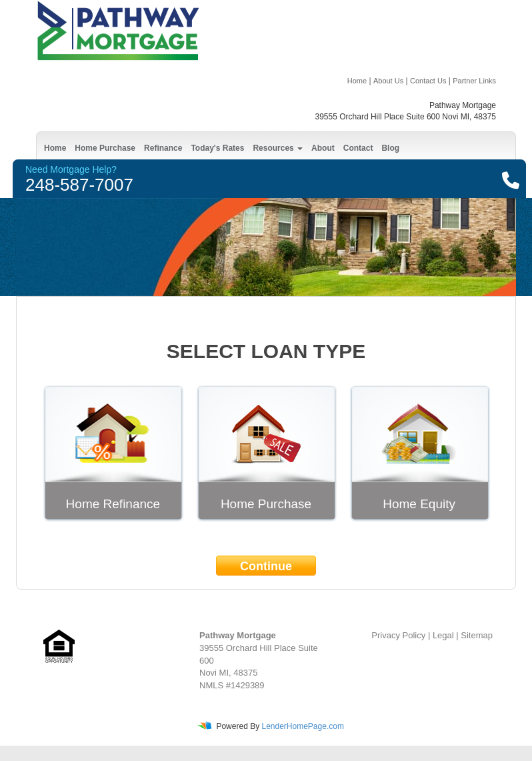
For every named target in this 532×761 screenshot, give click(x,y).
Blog (390, 148)
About (323, 148)
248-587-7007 (79, 185)
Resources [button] (278, 148)
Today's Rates (217, 148)
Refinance (163, 148)
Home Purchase (105, 148)
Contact (358, 148)
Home (357, 81)
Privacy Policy (398, 635)
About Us (388, 81)
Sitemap (477, 635)
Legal (443, 635)
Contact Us (428, 81)
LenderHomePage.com (302, 726)
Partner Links (474, 81)
